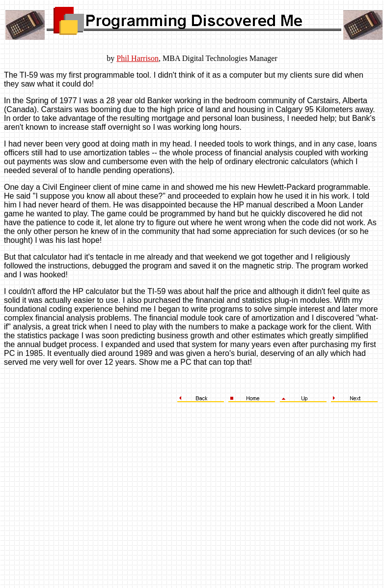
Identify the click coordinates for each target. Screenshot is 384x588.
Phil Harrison (137, 58)
